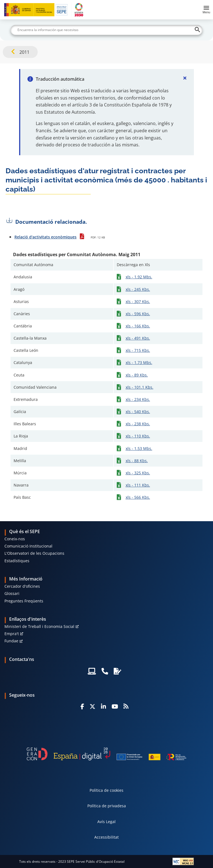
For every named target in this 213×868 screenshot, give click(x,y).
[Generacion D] (106, 754)
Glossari (12, 593)
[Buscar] (106, 30)
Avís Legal (106, 822)
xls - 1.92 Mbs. (139, 277)
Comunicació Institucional (28, 546)
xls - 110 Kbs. (138, 436)
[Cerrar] (185, 78)
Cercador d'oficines (22, 586)
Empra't (12, 634)
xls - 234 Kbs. (138, 399)
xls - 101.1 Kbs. (140, 387)
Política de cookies (106, 790)
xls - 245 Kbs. (138, 289)
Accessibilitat (106, 837)
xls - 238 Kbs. (138, 424)
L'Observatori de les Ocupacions (34, 553)
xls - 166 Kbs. (138, 326)
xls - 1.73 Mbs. (139, 362)
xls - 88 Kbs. (137, 461)
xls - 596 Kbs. (138, 314)
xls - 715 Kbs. (138, 350)
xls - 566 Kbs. (138, 497)
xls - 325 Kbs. (138, 473)
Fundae (11, 641)
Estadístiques (17, 561)
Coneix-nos (15, 539)
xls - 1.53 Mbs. (139, 448)
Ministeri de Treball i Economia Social (39, 626)
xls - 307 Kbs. (138, 301)
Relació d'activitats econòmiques (45, 237)
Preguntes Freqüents (24, 601)
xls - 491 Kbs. (138, 338)
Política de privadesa (107, 806)
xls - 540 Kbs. (138, 412)
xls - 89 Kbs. (137, 375)
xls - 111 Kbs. (138, 485)
